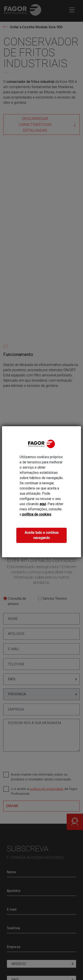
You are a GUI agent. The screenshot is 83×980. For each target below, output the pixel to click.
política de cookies (37, 514)
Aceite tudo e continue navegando (42, 535)
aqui (43, 504)
